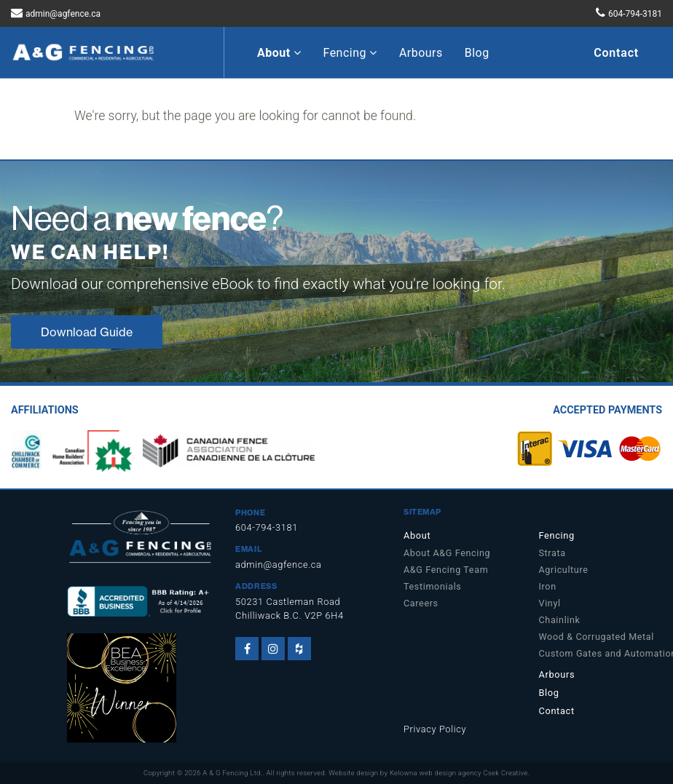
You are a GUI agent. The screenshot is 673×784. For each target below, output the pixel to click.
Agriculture (564, 570)
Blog (477, 53)
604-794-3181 (635, 14)
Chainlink (560, 620)
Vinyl (550, 603)
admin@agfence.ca (63, 14)
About (279, 53)
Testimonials (432, 586)
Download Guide (87, 332)
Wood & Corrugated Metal (597, 637)
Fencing (350, 53)
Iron (548, 586)
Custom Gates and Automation (601, 653)
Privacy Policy (435, 729)
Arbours (421, 53)
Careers (421, 603)
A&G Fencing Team (446, 570)
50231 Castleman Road (288, 602)
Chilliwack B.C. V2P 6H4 (290, 615)
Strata (552, 553)
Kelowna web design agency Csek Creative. (460, 773)
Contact (616, 53)
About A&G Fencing (447, 553)
